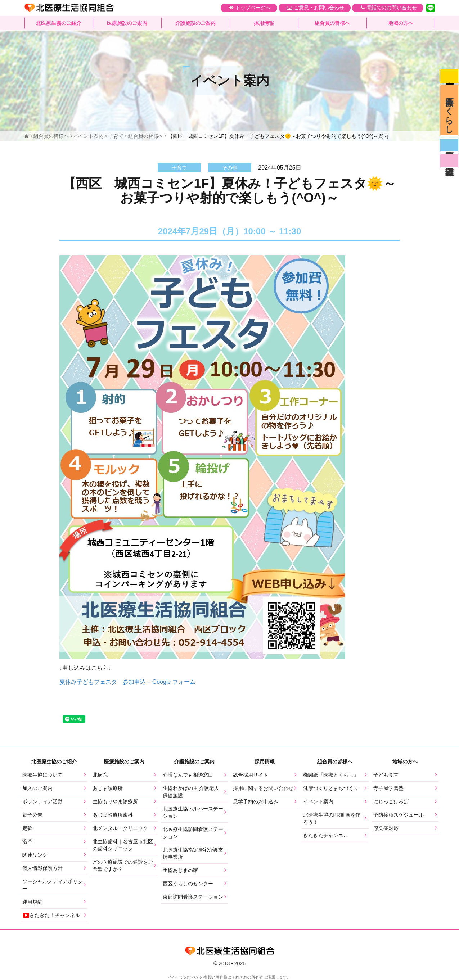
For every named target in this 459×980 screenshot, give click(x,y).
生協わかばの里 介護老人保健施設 (191, 792)
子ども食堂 (386, 775)
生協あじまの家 (180, 870)
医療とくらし (449, 113)
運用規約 (32, 902)
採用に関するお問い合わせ (263, 788)
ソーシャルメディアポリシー (53, 885)
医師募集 (449, 149)
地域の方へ (401, 23)
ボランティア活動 (42, 801)
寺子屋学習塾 (388, 788)
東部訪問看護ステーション (193, 897)
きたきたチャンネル (326, 835)
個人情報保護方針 (42, 868)
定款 (27, 828)
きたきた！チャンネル (51, 915)
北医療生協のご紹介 (59, 23)
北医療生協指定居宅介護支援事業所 (193, 853)
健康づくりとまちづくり (331, 788)
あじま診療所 (108, 788)
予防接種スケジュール (399, 815)
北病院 (100, 775)
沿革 (27, 841)
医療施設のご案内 (127, 23)
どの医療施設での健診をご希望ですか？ (123, 866)
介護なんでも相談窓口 (188, 775)
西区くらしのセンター (188, 884)
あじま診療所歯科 (113, 815)
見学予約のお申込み (256, 801)
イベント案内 (318, 801)
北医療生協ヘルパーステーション (193, 812)
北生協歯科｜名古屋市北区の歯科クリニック (123, 845)
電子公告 (32, 815)
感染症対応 (449, 76)
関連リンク (35, 855)
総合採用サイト (251, 775)
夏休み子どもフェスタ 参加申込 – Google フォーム (127, 682)
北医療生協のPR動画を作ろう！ (332, 818)
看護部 (449, 166)
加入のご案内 (37, 788)
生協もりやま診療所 (115, 801)
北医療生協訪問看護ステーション (193, 833)
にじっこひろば (391, 801)
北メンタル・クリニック (120, 828)
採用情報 (264, 23)
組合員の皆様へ (332, 23)
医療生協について (42, 775)
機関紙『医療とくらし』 (331, 775)
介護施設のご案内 (195, 23)
